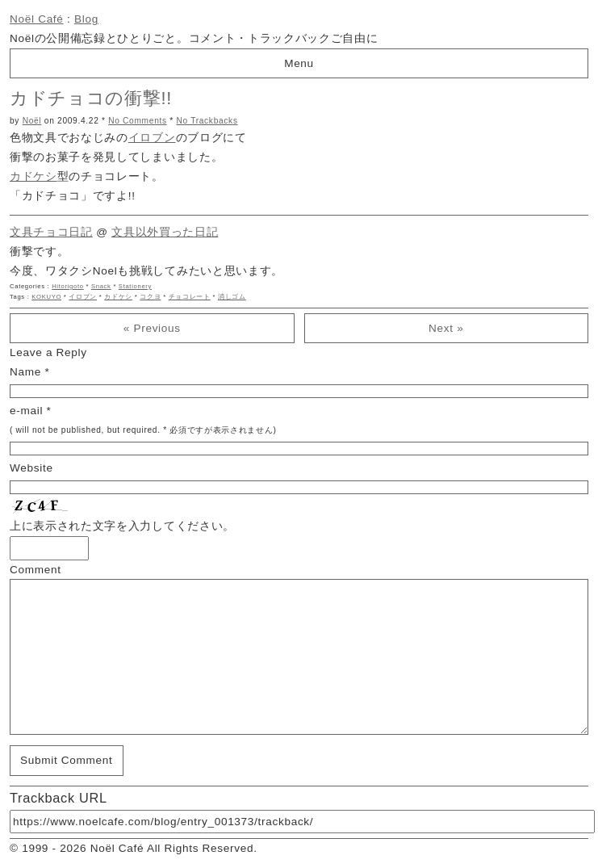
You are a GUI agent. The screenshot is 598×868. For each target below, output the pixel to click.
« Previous (152, 328)
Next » (446, 328)
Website (31, 468)
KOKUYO (46, 297)
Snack (101, 286)
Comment (36, 570)
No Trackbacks (207, 121)
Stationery (135, 286)
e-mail (26, 411)
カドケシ (33, 176)
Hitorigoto (68, 286)
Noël (32, 121)
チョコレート (190, 297)
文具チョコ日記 (51, 232)
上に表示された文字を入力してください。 (122, 526)
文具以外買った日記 (165, 232)
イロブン (152, 138)
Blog (86, 19)
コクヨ (150, 297)
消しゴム (232, 297)
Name (25, 372)
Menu (299, 63)
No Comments (138, 121)
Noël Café (37, 19)
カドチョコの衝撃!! (91, 98)
